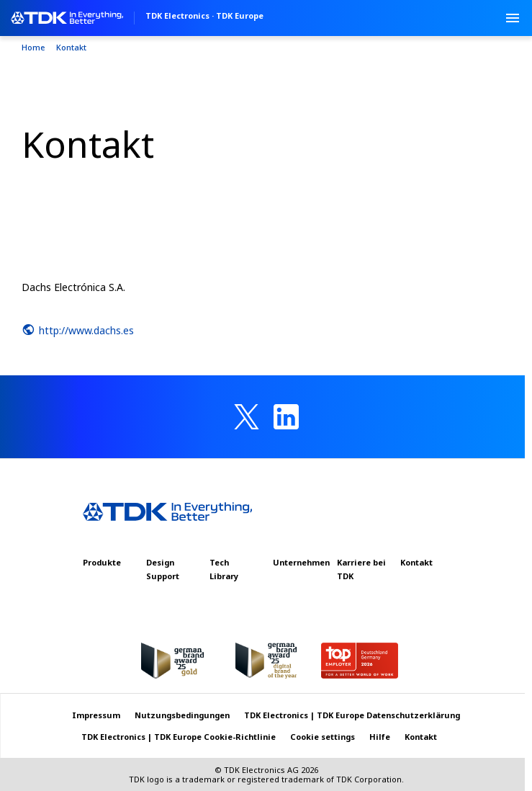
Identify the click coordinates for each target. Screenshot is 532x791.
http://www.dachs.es (78, 330)
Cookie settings (323, 737)
